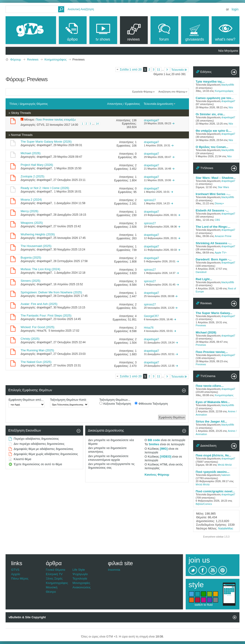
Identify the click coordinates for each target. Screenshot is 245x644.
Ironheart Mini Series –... (213, 194)
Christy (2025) (30, 339)
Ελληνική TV (54, 574)
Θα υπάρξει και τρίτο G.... (214, 131)
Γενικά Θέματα (55, 570)
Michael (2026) (31, 153)
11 (158, 69)
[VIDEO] (166, 457)
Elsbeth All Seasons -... (212, 210)
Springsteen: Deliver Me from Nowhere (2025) (51, 292)
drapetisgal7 (44, 145)
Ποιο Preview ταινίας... (212, 352)
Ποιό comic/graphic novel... (215, 491)
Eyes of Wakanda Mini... (213, 402)
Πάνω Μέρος (20, 578)
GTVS (40, 125)
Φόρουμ (16, 59)
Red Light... (204, 279)
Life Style (79, 570)
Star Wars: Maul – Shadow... (216, 178)
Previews (201, 325)
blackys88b (228, 85)
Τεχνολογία (80, 578)
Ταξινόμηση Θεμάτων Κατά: (68, 400)
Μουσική (52, 587)
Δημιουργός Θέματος (34, 104)
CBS (217, 220)
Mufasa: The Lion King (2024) (40, 269)
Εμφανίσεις (132, 104)
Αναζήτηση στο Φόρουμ (172, 92)
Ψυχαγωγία (80, 574)
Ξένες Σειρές (54, 578)
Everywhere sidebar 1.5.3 (216, 537)
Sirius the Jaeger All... (211, 421)
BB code (154, 440)
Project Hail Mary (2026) (37, 165)
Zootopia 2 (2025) (33, 176)
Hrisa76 (41, 331)
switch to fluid (204, 605)
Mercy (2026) (30, 211)
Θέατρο (51, 592)
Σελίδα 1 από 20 (131, 69)
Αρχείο (16, 574)
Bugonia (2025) (31, 258)
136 (134, 120)
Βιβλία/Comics (204, 504)
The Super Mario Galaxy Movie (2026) (46, 142)
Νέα (231, 107)
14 (97, 124)
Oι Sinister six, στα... (210, 114)
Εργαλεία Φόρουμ (142, 92)
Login (235, 9)
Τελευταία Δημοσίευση (160, 104)
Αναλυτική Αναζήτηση (81, 9)
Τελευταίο (179, 70)
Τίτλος (13, 104)
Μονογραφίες (81, 583)
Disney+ (219, 203)
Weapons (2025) (32, 223)
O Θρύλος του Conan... (212, 147)
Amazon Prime (223, 236)
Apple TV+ (221, 253)
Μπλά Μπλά (225, 465)
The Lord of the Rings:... (213, 227)
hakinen (226, 475)
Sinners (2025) (30, 281)
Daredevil (201, 272)
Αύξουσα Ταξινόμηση (115, 404)
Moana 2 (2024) (31, 200)
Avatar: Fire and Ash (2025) (39, 304)
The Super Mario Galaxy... (214, 313)
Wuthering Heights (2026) (38, 234)
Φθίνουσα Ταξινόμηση (151, 404)
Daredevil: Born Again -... (214, 259)
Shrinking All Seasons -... (214, 243)
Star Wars (223, 187)
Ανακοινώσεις (82, 587)
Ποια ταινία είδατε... (210, 386)
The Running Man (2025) (37, 350)
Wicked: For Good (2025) (38, 327)
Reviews (33, 59)
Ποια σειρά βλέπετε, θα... (213, 455)
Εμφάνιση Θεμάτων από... (26, 400)
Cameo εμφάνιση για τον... (215, 98)
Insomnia (114, 570)
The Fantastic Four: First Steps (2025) (46, 316)
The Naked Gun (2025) (36, 362)
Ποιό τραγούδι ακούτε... (212, 472)
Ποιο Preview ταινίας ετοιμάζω (56, 120)
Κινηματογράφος (56, 59)
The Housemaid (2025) (36, 246)
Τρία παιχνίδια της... (210, 82)
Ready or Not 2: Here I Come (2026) (45, 188)
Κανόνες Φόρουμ (157, 475)
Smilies (154, 444)
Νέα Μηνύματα (228, 51)
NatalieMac (226, 528)
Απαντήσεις (115, 104)
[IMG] (164, 449)
